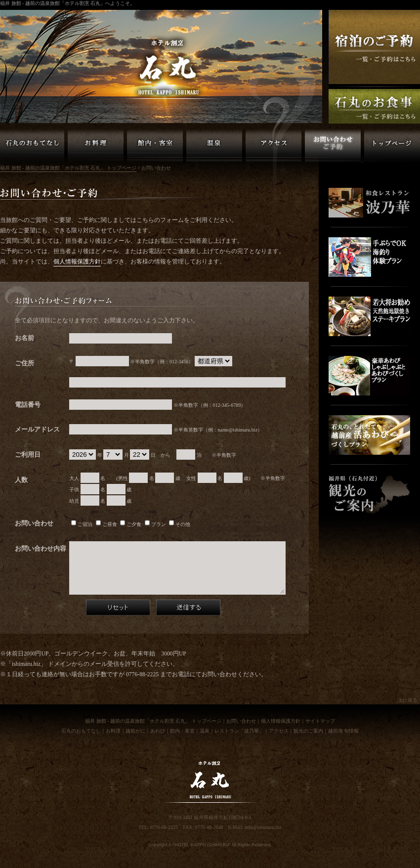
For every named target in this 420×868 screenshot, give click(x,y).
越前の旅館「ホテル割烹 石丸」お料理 (96, 146)
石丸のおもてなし (81, 731)
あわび (158, 731)
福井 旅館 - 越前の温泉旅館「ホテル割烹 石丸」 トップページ (392, 146)
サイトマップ (320, 721)
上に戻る (408, 700)
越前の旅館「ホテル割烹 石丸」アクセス (273, 146)
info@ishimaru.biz (263, 827)
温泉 (205, 731)
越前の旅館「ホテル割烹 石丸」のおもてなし (32, 146)
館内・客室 (182, 731)
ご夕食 (131, 524)
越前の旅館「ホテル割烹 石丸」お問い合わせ (333, 146)
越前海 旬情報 (344, 731)
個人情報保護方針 (77, 262)
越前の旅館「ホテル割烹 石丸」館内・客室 (155, 146)
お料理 (113, 731)
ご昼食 (106, 524)
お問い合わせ (241, 721)
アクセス (279, 731)
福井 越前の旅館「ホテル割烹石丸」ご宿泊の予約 (374, 47)
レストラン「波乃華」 (239, 731)
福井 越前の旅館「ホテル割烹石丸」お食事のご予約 (374, 106)
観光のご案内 (308, 731)
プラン (155, 524)
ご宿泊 (82, 524)
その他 (180, 524)
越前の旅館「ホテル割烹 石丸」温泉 (214, 146)
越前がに (135, 731)
